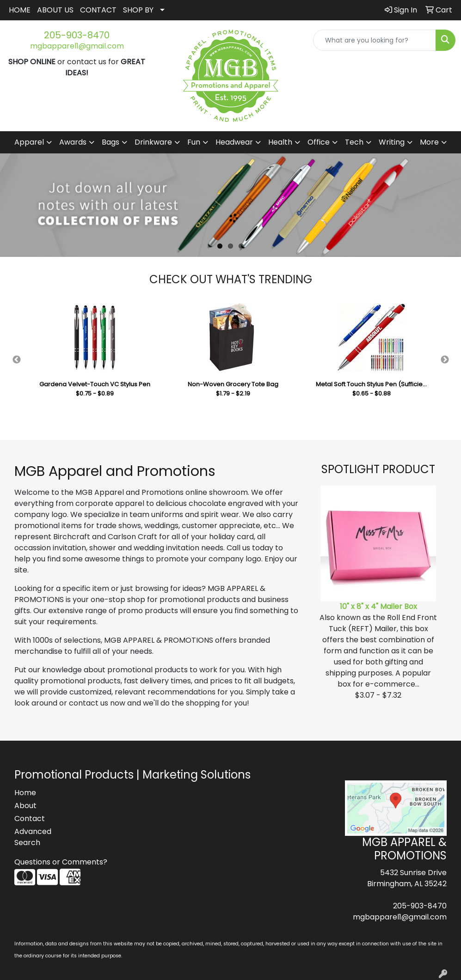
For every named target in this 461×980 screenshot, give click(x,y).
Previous (17, 360)
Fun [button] (194, 142)
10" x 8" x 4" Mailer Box (378, 606)
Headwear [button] (234, 142)
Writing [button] (392, 142)
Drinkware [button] (153, 142)
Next (445, 360)
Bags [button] (111, 142)
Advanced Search (33, 837)
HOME (20, 10)
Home (25, 793)
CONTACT (98, 10)
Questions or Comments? (61, 862)
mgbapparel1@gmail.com (77, 46)
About (25, 806)
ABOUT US (55, 10)
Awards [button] (73, 142)
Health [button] (280, 142)
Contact (30, 819)
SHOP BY (138, 10)
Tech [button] (354, 142)
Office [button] (319, 142)
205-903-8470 (77, 35)
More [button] (429, 142)
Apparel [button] (29, 142)
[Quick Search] (375, 40)
